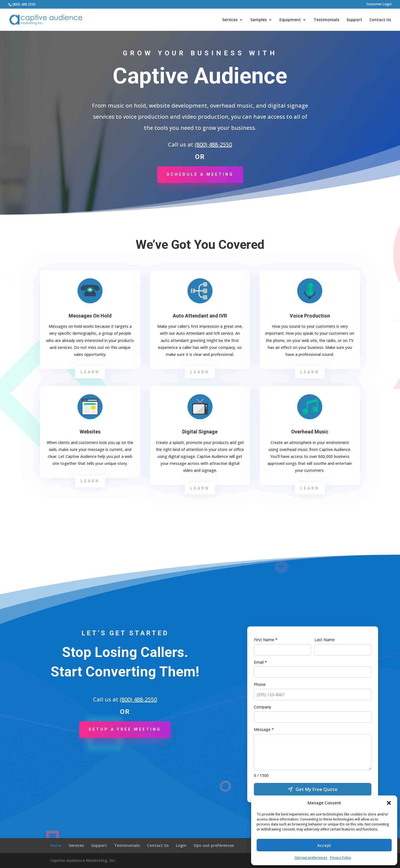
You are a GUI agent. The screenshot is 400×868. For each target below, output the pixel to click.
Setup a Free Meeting (125, 729)
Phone (260, 684)
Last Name (325, 640)
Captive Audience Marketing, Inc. (83, 860)
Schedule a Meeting (200, 174)
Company (262, 707)
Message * (264, 729)
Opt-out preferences (311, 858)
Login (181, 845)
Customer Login (379, 4)
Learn (90, 372)
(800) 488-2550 (213, 144)
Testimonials (326, 20)
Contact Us (380, 20)
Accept (324, 845)
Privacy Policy (341, 858)
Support (354, 20)
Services (230, 20)
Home (56, 845)
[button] (389, 803)
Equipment (290, 20)
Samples (258, 20)
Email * (260, 662)
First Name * (266, 640)
